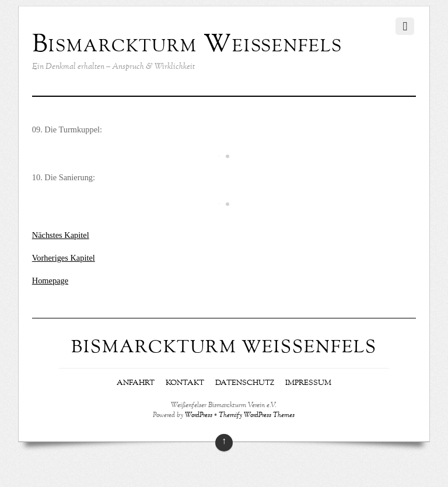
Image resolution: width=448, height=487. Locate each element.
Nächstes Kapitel (61, 235)
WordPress (199, 416)
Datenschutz (245, 383)
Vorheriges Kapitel (64, 258)
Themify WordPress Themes (257, 416)
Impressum (308, 383)
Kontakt (185, 383)
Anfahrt (136, 383)
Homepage (50, 281)
